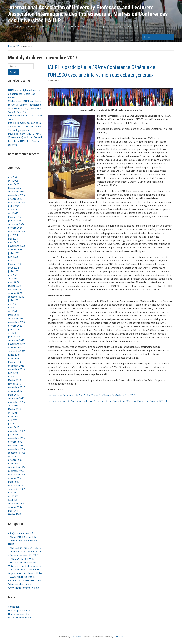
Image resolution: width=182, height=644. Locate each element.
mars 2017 (14, 395)
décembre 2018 (16, 366)
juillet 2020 (14, 329)
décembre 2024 (16, 224)
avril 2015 (13, 405)
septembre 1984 (17, 467)
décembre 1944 (16, 503)
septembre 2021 (17, 297)
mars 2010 (14, 427)
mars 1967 (14, 482)
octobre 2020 (15, 326)
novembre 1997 (16, 445)
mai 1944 (13, 511)
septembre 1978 (17, 474)
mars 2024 (14, 242)
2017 (18, 46)
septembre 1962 (17, 485)
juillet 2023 (14, 253)
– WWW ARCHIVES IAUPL (21, 577)
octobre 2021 (15, 293)
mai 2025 (13, 210)
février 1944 (14, 514)
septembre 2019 (17, 351)
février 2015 (14, 409)
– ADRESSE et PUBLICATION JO (25, 548)
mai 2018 (13, 377)
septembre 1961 (17, 489)
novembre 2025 (16, 195)
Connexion (14, 607)
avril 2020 (13, 333)
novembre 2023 (16, 246)
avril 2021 (13, 311)
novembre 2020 (16, 322)
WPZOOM (118, 637)
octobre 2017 (15, 391)
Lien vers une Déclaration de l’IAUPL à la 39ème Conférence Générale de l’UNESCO (91, 395)
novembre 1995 (16, 449)
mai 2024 (13, 239)
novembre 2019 (16, 344)
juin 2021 (13, 304)
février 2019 (14, 362)
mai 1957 (13, 493)
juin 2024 (13, 235)
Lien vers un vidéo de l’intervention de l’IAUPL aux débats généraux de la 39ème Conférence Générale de (103, 401)
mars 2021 (14, 315)
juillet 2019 (14, 355)
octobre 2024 (15, 228)
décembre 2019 (16, 340)
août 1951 (13, 500)
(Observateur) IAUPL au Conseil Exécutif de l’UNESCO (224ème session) (25, 141)
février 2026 (14, 188)
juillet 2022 (14, 271)
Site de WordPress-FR (19, 618)
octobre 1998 (15, 442)
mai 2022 (13, 275)
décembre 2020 (16, 318)
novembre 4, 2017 (56, 80)
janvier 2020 (15, 337)
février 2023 (14, 264)
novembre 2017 (16, 387)
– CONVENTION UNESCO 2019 (24, 551)
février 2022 (14, 286)
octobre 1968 (15, 478)
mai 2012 (13, 420)
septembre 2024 (17, 231)
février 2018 (14, 380)
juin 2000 (13, 435)
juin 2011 (13, 424)
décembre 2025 (16, 191)
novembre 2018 (16, 369)
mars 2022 (14, 282)
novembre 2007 (16, 431)
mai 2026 (13, 177)
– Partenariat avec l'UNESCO (23, 555)
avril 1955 (13, 496)
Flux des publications (19, 610)
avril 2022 (13, 279)
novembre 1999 (16, 438)
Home (11, 46)
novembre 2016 (16, 402)
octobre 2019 (15, 348)
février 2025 (14, 217)
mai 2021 (13, 308)
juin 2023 (13, 257)
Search (170, 37)
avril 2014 (13, 413)
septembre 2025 (17, 202)
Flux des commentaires (20, 614)
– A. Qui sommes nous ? (21, 533)
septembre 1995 (17, 453)
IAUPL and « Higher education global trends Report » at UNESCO (24, 94)
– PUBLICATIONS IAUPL (21, 559)
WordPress (76, 637)
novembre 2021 (16, 289)
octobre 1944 (15, 507)
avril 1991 (13, 456)
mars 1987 (14, 464)
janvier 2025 (15, 221)
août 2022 (13, 268)
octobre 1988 (15, 460)
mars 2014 (14, 416)
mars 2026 (14, 184)
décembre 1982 (16, 471)
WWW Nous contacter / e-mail (24, 588)
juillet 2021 (14, 300)
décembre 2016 (16, 398)
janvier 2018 (15, 384)
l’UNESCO (164, 401)
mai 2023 (13, 260)
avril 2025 (13, 213)
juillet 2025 (14, 206)
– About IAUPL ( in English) (22, 537)
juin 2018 (13, 373)
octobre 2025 (15, 199)
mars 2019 (14, 358)
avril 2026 (13, 181)
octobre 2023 (15, 250)
